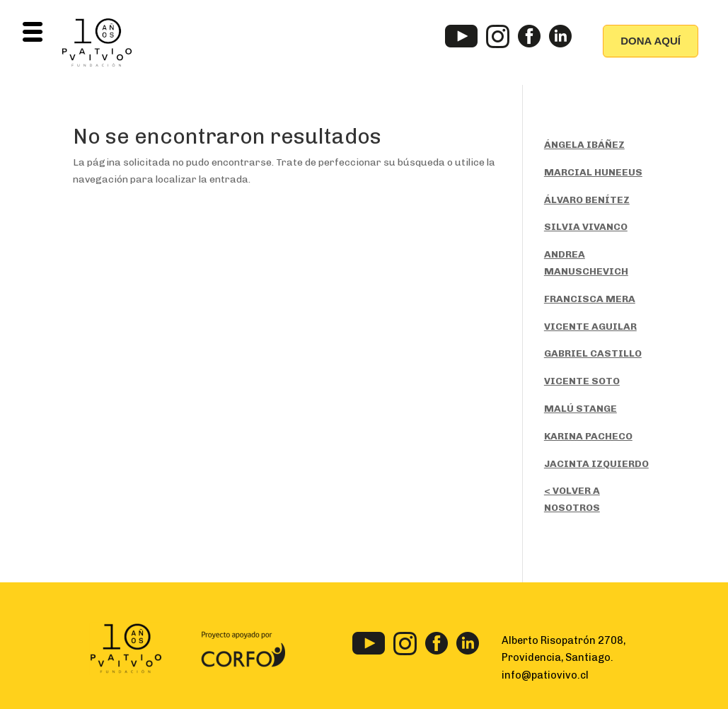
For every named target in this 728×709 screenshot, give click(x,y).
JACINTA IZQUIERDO (596, 464)
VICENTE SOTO (582, 381)
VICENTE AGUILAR (590, 327)
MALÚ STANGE (580, 409)
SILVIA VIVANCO (586, 227)
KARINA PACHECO (588, 436)
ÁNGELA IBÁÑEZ (584, 145)
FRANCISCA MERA (590, 299)
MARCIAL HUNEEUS (593, 172)
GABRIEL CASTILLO (593, 353)
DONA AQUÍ (651, 41)
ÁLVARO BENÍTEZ (587, 200)
